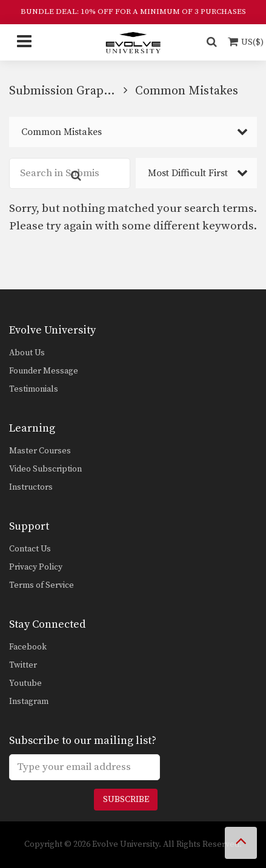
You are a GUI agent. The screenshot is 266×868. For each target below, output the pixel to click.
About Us (27, 353)
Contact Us (30, 549)
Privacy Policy (36, 567)
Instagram (29, 702)
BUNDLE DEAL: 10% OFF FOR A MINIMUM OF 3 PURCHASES (133, 12)
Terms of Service (42, 585)
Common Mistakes (62, 132)
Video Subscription (45, 469)
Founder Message (44, 371)
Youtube (25, 683)
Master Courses (40, 451)
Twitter (23, 665)
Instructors (31, 487)
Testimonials (34, 389)
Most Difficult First (188, 173)
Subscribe (126, 800)
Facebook (28, 647)
